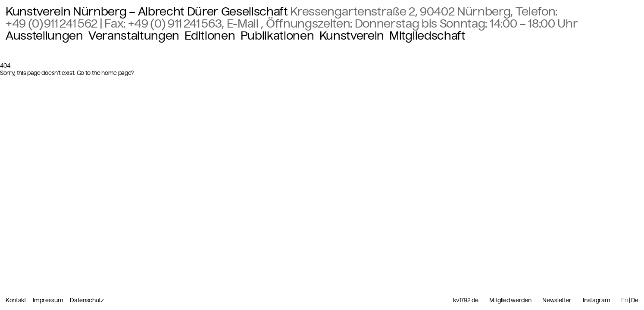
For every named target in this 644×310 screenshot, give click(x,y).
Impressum (48, 300)
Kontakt (16, 300)
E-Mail (244, 24)
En (624, 300)
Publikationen (277, 36)
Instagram (596, 301)
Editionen (210, 36)
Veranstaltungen (134, 36)
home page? (118, 73)
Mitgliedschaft (427, 36)
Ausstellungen (44, 36)
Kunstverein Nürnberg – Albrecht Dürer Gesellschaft (147, 12)
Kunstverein (352, 36)
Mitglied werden (510, 301)
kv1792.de (466, 301)
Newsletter (557, 301)
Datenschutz (87, 300)
